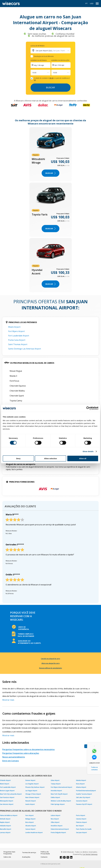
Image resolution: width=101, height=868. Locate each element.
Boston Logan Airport (7, 791)
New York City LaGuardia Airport (11, 794)
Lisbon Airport (56, 815)
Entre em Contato (11, 761)
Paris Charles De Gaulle (84, 829)
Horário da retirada (39, 60)
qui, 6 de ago (59, 65)
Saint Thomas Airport (18, 344)
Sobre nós (7, 857)
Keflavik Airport (5, 819)
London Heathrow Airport (34, 833)
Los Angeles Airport (32, 784)
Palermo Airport (81, 822)
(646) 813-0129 (94, 763)
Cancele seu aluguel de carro (50, 659)
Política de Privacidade (45, 853)
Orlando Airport (5, 780)
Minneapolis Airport (7, 801)
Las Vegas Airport (31, 791)
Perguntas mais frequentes (9, 853)
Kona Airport (80, 784)
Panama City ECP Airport (84, 804)
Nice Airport (55, 819)
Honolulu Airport (56, 791)
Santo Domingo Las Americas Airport (25, 349)
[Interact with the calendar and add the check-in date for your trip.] (41, 65)
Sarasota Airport (82, 801)
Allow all (83, 458)
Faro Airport (30, 815)
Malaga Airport (30, 819)
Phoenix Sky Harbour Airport (35, 787)
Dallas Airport (55, 797)
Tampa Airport (56, 784)
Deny (18, 458)
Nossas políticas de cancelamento (51, 668)
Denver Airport (30, 780)
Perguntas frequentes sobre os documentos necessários (29, 749)
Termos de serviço (29, 852)
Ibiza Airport (30, 822)
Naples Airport (5, 822)
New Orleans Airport (32, 797)
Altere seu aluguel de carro (51, 663)
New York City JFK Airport (59, 794)
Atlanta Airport (81, 787)
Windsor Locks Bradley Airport (61, 801)
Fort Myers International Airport (61, 787)
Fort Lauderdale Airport (19, 336)
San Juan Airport (81, 833)
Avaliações (26, 857)
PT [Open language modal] (87, 4)
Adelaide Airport (5, 826)
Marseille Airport (6, 829)
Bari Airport (80, 826)
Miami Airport (14, 327)
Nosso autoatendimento (14, 757)
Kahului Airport (81, 780)
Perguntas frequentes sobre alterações (21, 753)
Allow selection (50, 458)
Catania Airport (81, 819)
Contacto (44, 857)
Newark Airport (31, 801)
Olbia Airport (55, 822)
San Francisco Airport (7, 797)
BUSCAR (50, 173)
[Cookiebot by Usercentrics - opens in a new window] (88, 408)
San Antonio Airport (7, 804)
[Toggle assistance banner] (86, 746)
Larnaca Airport (5, 833)
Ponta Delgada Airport (58, 833)
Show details (88, 451)
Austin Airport (30, 804)
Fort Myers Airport (16, 331)
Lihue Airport (55, 780)
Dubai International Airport (60, 829)
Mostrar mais (8, 700)
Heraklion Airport (57, 826)
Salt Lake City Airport (83, 797)
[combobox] (32, 73)
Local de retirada (38, 46)
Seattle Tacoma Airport (84, 794)
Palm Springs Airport (58, 804)
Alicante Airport (31, 826)
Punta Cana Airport (17, 340)
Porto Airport (81, 815)
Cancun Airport (30, 829)
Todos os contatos (94, 768)
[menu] (97, 4)
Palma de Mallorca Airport (9, 815)
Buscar (50, 88)
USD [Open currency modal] (92, 4)
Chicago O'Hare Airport (33, 794)
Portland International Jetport (86, 791)
